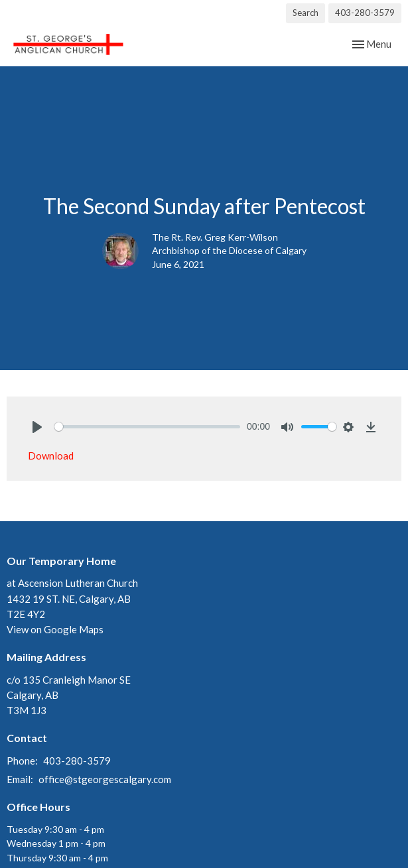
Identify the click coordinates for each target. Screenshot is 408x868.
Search (306, 13)
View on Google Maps (55, 629)
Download (51, 456)
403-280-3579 (365, 13)
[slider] (147, 427)
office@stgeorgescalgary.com (105, 779)
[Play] (37, 427)
